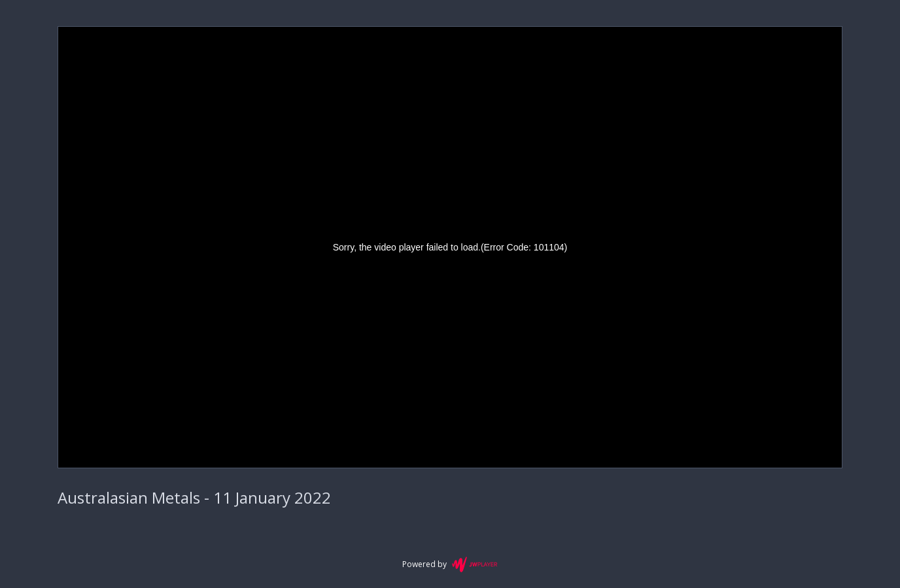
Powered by (450, 564)
